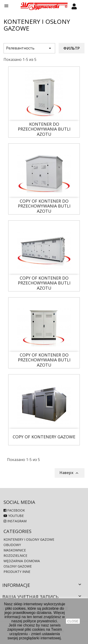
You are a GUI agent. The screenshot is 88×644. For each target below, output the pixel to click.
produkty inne (17, 572)
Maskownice (15, 550)
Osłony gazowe (18, 566)
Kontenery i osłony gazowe (29, 539)
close (73, 621)
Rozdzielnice (15, 556)
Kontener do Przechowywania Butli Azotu (44, 129)
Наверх (70, 473)
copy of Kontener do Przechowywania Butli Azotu (44, 206)
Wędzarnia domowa (22, 561)
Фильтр (72, 48)
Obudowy (12, 545)
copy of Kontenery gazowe (44, 437)
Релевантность (29, 48)
